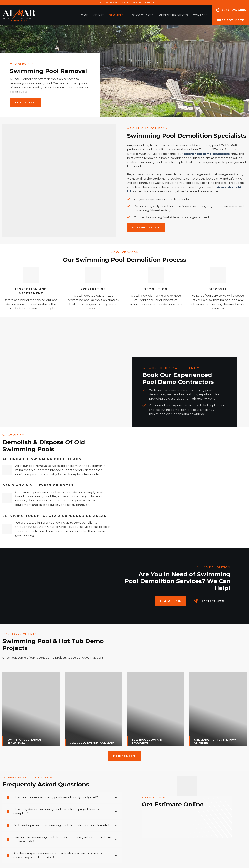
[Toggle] (116, 797)
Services (118, 15)
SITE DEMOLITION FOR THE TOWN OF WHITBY (215, 741)
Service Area (143, 15)
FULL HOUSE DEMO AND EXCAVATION (147, 741)
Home (83, 15)
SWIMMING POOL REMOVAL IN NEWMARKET (25, 741)
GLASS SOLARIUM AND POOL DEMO (92, 743)
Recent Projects (173, 15)
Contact (200, 15)
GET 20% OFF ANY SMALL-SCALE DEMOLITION (126, 2)
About (99, 15)
